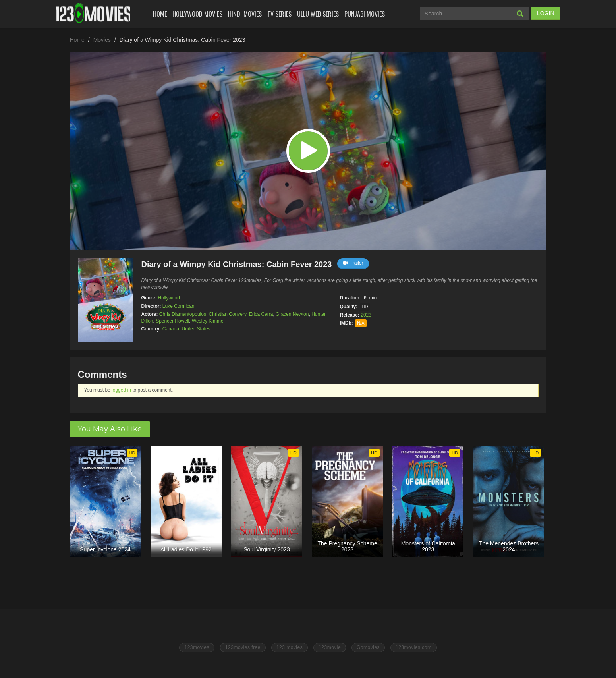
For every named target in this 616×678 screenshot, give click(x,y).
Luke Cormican (179, 306)
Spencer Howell (172, 321)
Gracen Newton (292, 314)
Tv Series (279, 14)
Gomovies (368, 647)
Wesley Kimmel (208, 321)
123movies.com (414, 647)
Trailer (353, 263)
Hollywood (169, 298)
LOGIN (546, 13)
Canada (171, 329)
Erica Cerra (261, 314)
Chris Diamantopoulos (183, 314)
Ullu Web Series (318, 14)
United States (196, 329)
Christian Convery (228, 314)
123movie (330, 647)
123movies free (243, 647)
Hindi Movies (245, 14)
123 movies (290, 647)
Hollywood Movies (197, 14)
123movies (197, 647)
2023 (366, 315)
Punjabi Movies (365, 14)
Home (160, 14)
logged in (121, 390)
